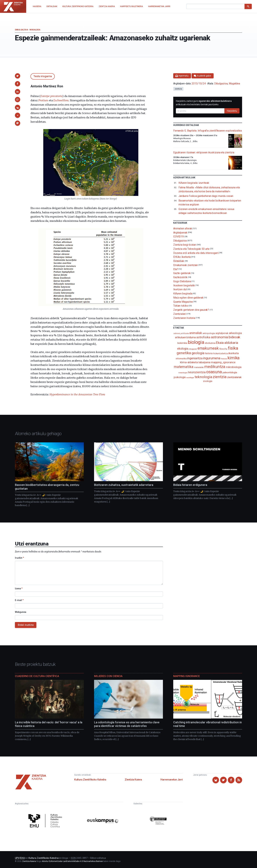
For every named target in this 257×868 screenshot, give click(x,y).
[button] (18, 76)
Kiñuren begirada (183, 294)
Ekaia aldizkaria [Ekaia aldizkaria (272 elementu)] (227, 343)
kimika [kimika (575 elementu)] (234, 358)
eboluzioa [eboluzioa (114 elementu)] (210, 343)
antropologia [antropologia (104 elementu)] (209, 333)
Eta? (176, 269)
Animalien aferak (183, 228)
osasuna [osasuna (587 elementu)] (214, 372)
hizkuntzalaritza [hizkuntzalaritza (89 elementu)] (221, 353)
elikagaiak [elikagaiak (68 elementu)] (193, 349)
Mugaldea (35, 30)
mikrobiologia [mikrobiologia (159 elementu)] (234, 367)
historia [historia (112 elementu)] (209, 353)
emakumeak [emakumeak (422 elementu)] (208, 348)
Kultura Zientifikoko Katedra (90, 780)
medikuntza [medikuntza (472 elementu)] (215, 367)
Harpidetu (232, 111)
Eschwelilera (61, 100)
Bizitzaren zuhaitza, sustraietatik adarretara (124, 485)
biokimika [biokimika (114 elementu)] (182, 343)
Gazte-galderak (182, 273)
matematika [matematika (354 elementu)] (184, 367)
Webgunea (21, 612)
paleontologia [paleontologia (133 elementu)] (230, 372)
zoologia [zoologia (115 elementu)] (208, 381)
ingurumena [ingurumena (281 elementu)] (212, 358)
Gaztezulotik (180, 277)
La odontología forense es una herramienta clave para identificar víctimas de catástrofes (127, 724)
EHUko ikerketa (182, 257)
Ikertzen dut (180, 289)
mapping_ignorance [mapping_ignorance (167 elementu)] (223, 362)
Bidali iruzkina (26, 625)
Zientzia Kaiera (133, 780)
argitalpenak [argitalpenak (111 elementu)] (222, 333)
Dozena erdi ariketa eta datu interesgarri (196, 253)
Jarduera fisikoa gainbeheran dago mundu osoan (206, 196)
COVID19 (178, 237)
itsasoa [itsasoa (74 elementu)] (224, 359)
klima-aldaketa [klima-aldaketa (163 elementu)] (189, 362)
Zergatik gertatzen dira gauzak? (191, 310)
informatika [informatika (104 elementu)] (181, 358)
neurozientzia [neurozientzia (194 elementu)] (197, 372)
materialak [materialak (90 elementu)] (199, 367)
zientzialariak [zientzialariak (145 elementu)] (234, 377)
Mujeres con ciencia (108, 676)
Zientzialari (180, 314)
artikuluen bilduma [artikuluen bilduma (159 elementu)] (185, 337)
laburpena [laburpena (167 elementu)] (204, 362)
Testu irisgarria (43, 76)
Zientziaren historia (184, 318)
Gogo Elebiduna (182, 281)
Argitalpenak (180, 232)
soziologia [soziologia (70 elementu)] (190, 378)
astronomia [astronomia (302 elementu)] (219, 337)
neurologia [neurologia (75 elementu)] (183, 373)
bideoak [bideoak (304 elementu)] (234, 337)
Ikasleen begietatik (184, 285)
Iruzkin (19, 558)
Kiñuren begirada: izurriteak (194, 183)
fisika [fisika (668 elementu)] (233, 348)
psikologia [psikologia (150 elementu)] (180, 377)
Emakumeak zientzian (186, 265)
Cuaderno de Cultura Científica (37, 676)
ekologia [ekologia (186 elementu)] (183, 349)
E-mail (19, 600)
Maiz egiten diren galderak (188, 298)
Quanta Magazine (183, 302)
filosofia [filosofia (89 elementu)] (223, 349)
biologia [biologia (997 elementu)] (196, 342)
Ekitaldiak (179, 261)
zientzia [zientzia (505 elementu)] (220, 377)
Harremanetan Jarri (172, 780)
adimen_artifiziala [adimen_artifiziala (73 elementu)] (181, 333)
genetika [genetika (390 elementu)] (184, 353)
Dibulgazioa (21, 30)
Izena (19, 589)
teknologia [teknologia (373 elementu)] (203, 377)
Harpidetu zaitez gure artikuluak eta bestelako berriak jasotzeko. (204, 103)
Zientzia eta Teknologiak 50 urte (191, 249)
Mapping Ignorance (187, 676)
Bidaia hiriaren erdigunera (190, 485)
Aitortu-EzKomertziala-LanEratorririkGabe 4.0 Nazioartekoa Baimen (72, 861)
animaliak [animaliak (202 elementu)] (196, 333)
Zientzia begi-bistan (185, 245)
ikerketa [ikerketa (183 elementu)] (233, 353)
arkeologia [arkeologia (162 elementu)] (235, 333)
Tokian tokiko (181, 306)
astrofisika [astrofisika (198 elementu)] (203, 337)
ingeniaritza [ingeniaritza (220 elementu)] (195, 358)
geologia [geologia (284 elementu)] (198, 353)
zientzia (178, 89)
